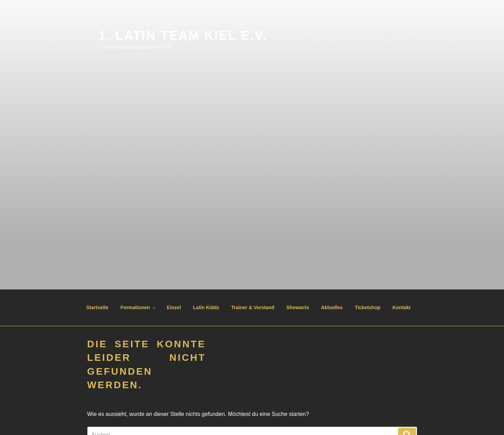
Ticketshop (368, 307)
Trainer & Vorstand (253, 307)
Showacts (298, 307)
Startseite (97, 307)
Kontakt (401, 307)
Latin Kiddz (206, 307)
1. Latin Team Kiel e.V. (183, 36)
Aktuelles (332, 307)
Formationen (139, 307)
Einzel (174, 307)
